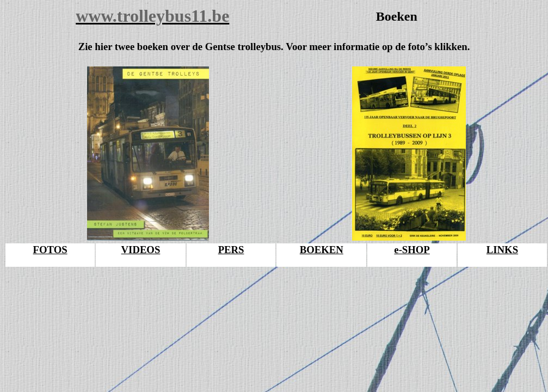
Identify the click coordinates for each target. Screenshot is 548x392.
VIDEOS (141, 250)
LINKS (502, 250)
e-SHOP (412, 250)
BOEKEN (322, 250)
